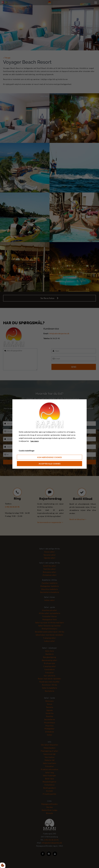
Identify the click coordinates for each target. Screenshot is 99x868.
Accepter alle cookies (50, 464)
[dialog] (49, 434)
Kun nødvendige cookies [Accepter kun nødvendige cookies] (50, 457)
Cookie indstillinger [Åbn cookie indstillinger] (27, 451)
